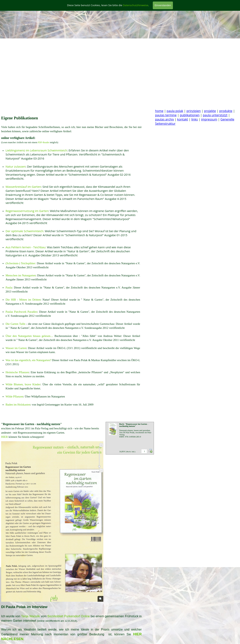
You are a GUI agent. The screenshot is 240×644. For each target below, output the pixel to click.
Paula (9, 288)
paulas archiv (164, 119)
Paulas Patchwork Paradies (21, 312)
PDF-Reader (44, 142)
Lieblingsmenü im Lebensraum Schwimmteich (36, 150)
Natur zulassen (16, 166)
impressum (209, 119)
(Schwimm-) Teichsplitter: (21, 263)
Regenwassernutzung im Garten (27, 211)
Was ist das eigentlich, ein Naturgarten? (29, 360)
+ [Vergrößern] (101, 445)
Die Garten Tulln (15, 324)
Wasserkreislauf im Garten (23, 187)
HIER (5, 437)
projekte (210, 111)
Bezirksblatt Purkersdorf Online (69, 616)
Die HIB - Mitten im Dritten (23, 300)
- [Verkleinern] (101, 471)
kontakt (183, 119)
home (159, 111)
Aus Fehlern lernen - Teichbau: (26, 247)
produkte (226, 111)
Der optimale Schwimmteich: (25, 231)
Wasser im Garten (16, 348)
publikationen (190, 115)
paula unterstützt (215, 115)
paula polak (175, 111)
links (195, 119)
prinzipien (194, 111)
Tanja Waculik (30, 616)
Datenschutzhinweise (136, 5)
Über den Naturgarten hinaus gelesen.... (29, 336)
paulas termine (166, 115)
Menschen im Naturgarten (21, 275)
